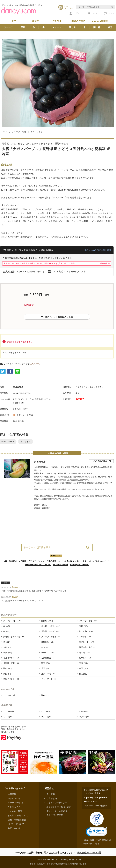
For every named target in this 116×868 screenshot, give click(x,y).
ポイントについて (16, 824)
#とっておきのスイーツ (99, 561)
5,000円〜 (83, 711)
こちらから (35, 364)
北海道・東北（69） (12, 663)
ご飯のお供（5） (48, 658)
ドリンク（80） (86, 637)
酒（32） (7, 642)
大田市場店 (18, 387)
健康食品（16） (48, 642)
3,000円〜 (45, 711)
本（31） (45, 647)
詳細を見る (105, 263)
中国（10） (84, 668)
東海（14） (84, 663)
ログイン (76, 14)
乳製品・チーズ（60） (51, 631)
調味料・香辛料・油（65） (15, 637)
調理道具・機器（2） (88, 647)
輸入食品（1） (85, 674)
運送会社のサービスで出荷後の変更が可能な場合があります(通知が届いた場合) (39, 263)
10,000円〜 (46, 717)
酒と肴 (72, 27)
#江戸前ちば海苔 (60, 565)
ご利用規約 (52, 798)
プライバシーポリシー (57, 803)
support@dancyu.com (95, 797)
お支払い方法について (18, 815)
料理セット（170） (87, 642)
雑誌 (110, 27)
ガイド (93, 14)
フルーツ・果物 (19, 132)
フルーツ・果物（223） (89, 621)
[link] (97, 832)
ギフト (15, 21)
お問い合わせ (14, 828)
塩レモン (45, 695)
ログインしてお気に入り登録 (57, 317)
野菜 (23, 27)
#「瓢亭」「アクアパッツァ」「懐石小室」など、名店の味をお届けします (53, 561)
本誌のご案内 (79, 21)
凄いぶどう (26, 441)
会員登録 (12, 794)
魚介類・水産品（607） (51, 626)
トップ (4, 132)
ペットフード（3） (49, 679)
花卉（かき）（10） (12, 658)
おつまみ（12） (86, 658)
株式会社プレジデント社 (89, 853)
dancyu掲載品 (100, 21)
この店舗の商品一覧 (102, 461)
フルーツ (8, 27)
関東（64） (46, 663)
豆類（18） (84, 626)
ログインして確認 (25, 415)
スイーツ (57, 27)
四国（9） (8, 674)
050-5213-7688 (90, 801)
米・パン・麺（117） (13, 621)
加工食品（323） (86, 631)
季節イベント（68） (12, 679)
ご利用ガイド (14, 807)
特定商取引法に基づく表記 (59, 807)
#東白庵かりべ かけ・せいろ (38, 565)
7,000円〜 (8, 717)
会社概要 (51, 794)
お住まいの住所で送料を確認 (98, 250)
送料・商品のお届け (17, 820)
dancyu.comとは (15, 803)
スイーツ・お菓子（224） (52, 637)
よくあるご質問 (15, 811)
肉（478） (8, 626)
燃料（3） (8, 647)
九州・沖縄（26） (49, 674)
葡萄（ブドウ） (38, 132)
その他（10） (85, 653)
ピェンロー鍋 (9, 695)
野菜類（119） (48, 621)
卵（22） (7, 631)
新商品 (36, 21)
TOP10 (57, 21)
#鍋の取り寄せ (10, 561)
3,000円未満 (9, 711)
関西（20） (8, 668)
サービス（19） (48, 653)
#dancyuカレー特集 (79, 565)
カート (109, 13)
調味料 (97, 27)
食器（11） (8, 653)
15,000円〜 (84, 717)
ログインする (14, 798)
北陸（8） (46, 668)
